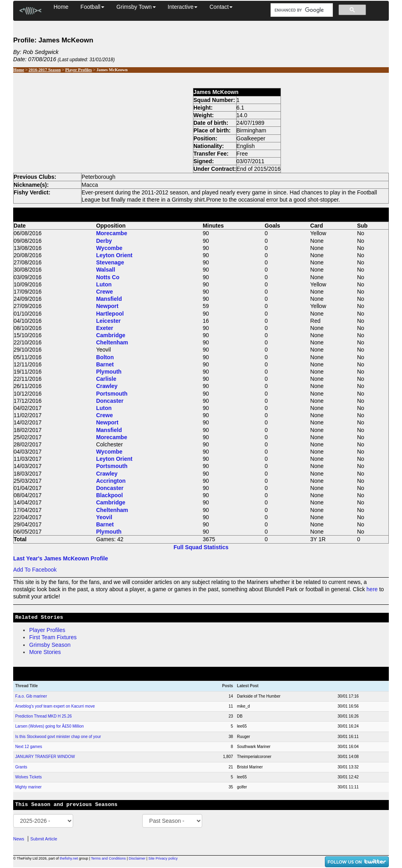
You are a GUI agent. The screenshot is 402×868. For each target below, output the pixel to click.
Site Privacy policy (163, 858)
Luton (104, 284)
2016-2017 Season (45, 70)
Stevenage (110, 262)
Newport (107, 306)
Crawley (107, 386)
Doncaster (109, 401)
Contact (221, 7)
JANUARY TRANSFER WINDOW (45, 757)
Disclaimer (137, 858)
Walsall (105, 270)
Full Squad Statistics (201, 547)
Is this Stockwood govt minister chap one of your (58, 737)
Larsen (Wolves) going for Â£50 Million (50, 726)
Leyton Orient (114, 255)
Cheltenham (112, 342)
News (19, 839)
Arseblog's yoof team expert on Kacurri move (55, 706)
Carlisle (106, 379)
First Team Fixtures (53, 637)
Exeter (104, 328)
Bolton (105, 357)
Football (92, 7)
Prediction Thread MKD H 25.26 (44, 716)
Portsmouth (112, 394)
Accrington (111, 481)
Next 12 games (29, 747)
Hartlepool (110, 314)
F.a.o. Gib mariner (31, 696)
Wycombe (109, 248)
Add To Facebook (35, 570)
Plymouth (109, 372)
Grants (21, 767)
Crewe (104, 292)
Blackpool (109, 495)
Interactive (183, 7)
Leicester (108, 321)
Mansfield (109, 299)
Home (61, 7)
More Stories (45, 652)
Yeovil (104, 517)
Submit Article (44, 839)
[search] (301, 10)
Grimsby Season (50, 645)
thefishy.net (69, 858)
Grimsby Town (136, 7)
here (372, 589)
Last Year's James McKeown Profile (61, 558)
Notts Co (107, 277)
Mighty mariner (28, 787)
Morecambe (111, 233)
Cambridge (110, 335)
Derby (104, 241)
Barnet (105, 364)
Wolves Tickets (29, 777)
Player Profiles (79, 70)
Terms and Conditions (108, 858)
